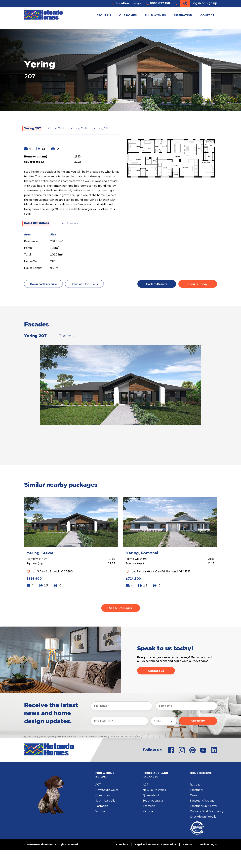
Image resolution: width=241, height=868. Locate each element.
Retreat (195, 803)
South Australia (105, 819)
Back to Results (157, 284)
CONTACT (207, 15)
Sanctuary (196, 808)
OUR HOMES (128, 15)
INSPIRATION (183, 15)
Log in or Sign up (199, 3)
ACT (98, 803)
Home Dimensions (36, 223)
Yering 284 (102, 129)
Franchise (122, 863)
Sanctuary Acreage (202, 819)
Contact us (156, 689)
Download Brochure (43, 284)
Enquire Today (198, 284)
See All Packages (120, 626)
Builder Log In (209, 863)
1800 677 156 (160, 3)
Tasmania (102, 824)
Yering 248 (79, 129)
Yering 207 (32, 129)
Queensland (103, 813)
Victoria (100, 829)
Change (137, 3)
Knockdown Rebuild (203, 835)
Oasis (193, 813)
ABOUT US (104, 15)
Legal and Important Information (156, 863)
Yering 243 (56, 129)
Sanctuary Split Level (204, 824)
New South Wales (107, 808)
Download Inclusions (84, 284)
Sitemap (188, 863)
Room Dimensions (71, 223)
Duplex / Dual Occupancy (207, 829)
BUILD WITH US (155, 15)
